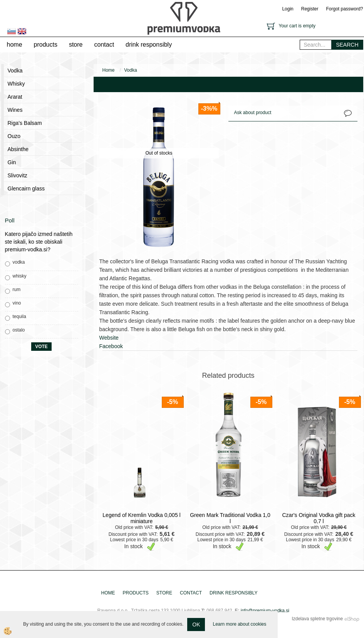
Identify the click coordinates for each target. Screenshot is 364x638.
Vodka (130, 70)
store (76, 45)
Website (109, 338)
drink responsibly (149, 45)
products (46, 45)
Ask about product (253, 113)
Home (109, 70)
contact (104, 45)
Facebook (111, 346)
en (22, 31)
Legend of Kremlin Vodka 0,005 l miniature (141, 518)
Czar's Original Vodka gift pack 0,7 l (319, 518)
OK (196, 625)
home (15, 45)
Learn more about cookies (239, 624)
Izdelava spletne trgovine (317, 619)
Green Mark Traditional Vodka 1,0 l (230, 518)
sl (12, 31)
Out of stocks (159, 153)
